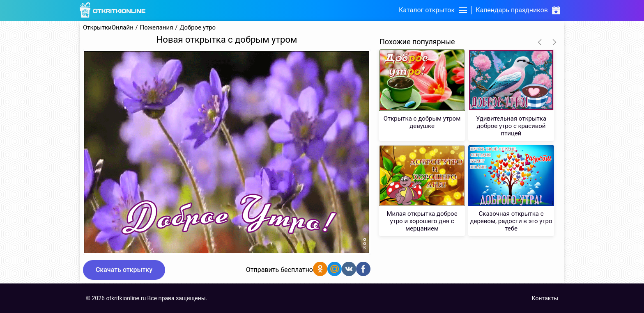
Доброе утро (198, 28)
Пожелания (157, 28)
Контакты (545, 298)
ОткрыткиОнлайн (108, 28)
